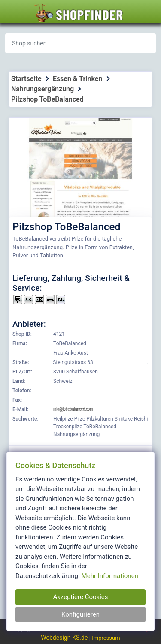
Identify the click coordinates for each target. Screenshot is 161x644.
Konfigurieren (80, 614)
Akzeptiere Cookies (80, 597)
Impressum (106, 638)
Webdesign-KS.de (65, 638)
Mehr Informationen (110, 576)
